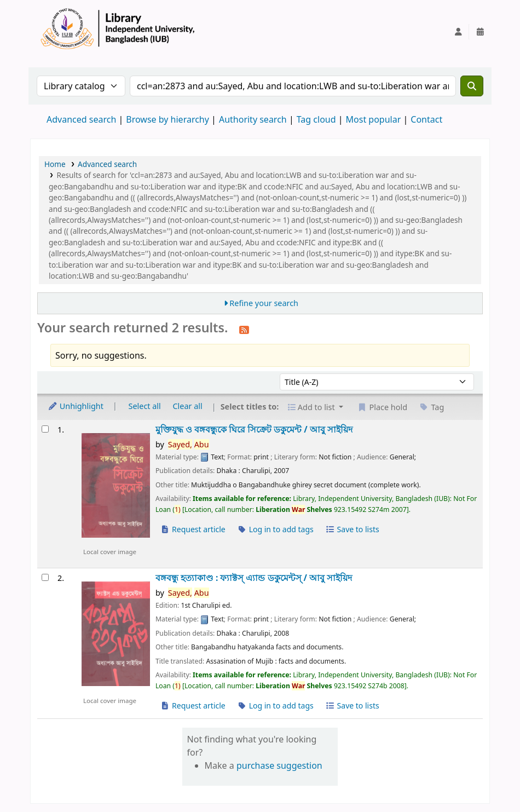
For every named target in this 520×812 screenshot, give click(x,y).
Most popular (374, 119)
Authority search (253, 119)
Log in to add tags (276, 529)
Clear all (188, 406)
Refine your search (264, 303)
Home (55, 164)
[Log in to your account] (458, 32)
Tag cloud (316, 119)
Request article (193, 529)
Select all (145, 406)
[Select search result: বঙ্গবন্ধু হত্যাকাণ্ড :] (45, 577)
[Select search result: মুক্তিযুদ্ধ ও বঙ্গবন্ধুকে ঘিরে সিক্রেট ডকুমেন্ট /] (45, 429)
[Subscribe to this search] (244, 329)
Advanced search (81, 119)
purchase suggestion (279, 765)
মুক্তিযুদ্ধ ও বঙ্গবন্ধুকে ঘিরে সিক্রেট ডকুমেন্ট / (254, 430)
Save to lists (352, 529)
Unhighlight (76, 406)
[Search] (472, 86)
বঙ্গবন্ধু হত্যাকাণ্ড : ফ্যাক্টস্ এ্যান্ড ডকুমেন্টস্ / (254, 578)
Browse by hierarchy (167, 119)
